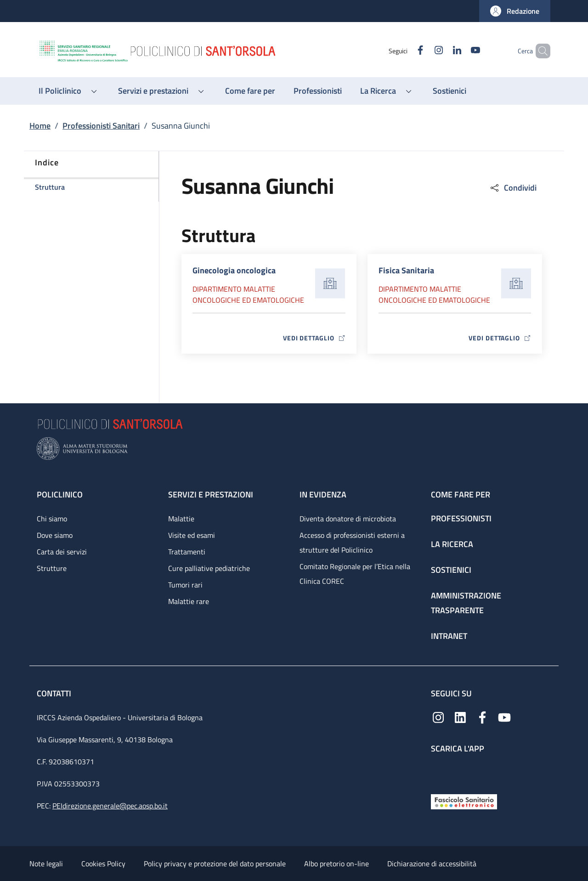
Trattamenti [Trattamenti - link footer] (187, 552)
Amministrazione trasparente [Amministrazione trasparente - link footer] (466, 603)
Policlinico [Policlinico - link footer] (60, 494)
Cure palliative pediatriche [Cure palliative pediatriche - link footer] (209, 568)
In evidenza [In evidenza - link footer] (323, 494)
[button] (515, 11)
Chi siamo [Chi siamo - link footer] (52, 519)
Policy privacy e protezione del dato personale (215, 864)
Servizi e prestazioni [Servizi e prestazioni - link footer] (211, 494)
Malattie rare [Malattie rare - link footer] (189, 601)
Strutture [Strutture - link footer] (52, 568)
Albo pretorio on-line (336, 864)
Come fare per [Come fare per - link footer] (461, 494)
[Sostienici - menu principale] (449, 91)
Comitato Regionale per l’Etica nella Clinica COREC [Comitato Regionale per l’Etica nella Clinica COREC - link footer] (355, 574)
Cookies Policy (103, 864)
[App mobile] (438, 771)
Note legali (46, 864)
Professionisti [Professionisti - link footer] (461, 518)
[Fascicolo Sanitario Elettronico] (464, 801)
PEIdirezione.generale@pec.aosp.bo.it (110, 806)
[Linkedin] (441, 51)
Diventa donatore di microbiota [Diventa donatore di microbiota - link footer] (348, 519)
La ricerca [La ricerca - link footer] (452, 544)
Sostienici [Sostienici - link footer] (451, 570)
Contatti (55, 693)
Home (40, 126)
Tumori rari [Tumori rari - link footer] (185, 585)
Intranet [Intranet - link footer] (449, 636)
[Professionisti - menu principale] (318, 91)
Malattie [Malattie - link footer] (181, 519)
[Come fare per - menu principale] (250, 91)
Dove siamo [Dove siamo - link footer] (55, 535)
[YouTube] (460, 51)
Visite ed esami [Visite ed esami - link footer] (192, 535)
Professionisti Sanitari (101, 126)
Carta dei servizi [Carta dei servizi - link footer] (62, 552)
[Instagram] (423, 51)
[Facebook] (405, 51)
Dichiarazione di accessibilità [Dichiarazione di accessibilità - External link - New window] (432, 864)
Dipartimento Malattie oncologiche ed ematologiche (248, 294)
